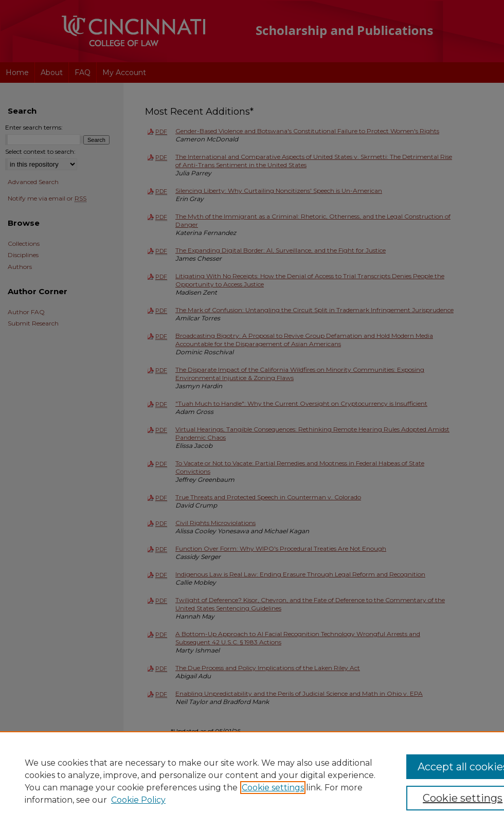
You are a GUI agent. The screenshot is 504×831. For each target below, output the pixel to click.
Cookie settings (273, 788)
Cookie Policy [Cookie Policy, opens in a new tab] (138, 800)
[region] (252, 781)
